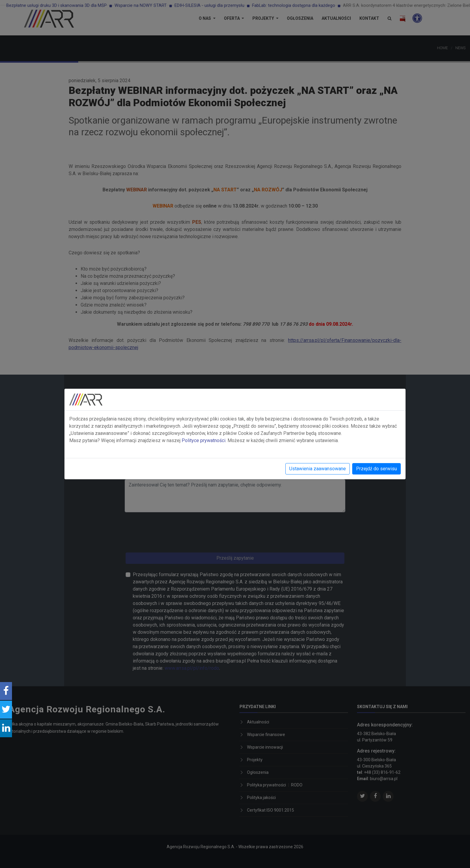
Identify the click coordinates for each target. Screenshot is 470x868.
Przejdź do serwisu (376, 469)
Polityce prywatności (204, 440)
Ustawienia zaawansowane (318, 469)
